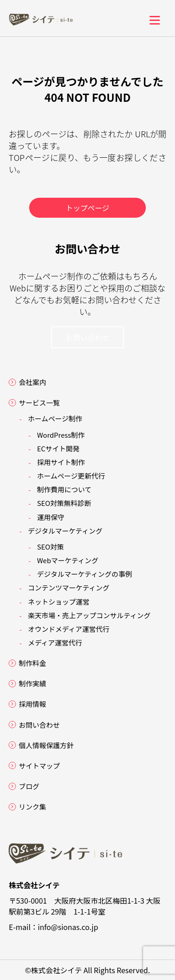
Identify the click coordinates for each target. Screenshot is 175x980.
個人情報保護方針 (46, 745)
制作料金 (32, 663)
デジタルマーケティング (65, 531)
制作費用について (64, 489)
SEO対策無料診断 (64, 503)
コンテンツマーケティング (69, 587)
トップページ (87, 208)
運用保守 (51, 517)
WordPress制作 (61, 435)
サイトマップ (39, 766)
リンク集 (32, 807)
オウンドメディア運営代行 (69, 629)
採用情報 (32, 704)
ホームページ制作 (55, 418)
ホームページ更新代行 (71, 476)
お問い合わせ (87, 337)
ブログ (29, 786)
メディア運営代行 (55, 642)
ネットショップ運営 (59, 602)
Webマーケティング (68, 560)
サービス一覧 (39, 402)
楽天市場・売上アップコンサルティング (89, 615)
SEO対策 (50, 547)
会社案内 (32, 382)
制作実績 (32, 683)
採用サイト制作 (61, 462)
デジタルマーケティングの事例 (85, 574)
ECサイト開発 (58, 448)
